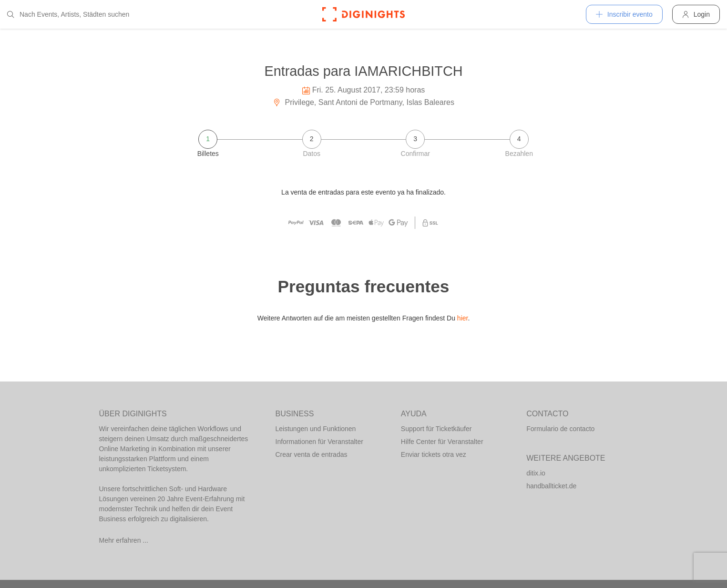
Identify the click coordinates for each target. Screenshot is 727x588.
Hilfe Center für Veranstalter (442, 442)
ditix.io (536, 473)
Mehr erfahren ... (124, 540)
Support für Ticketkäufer (436, 429)
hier (463, 318)
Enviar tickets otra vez (434, 454)
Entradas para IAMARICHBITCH (363, 71)
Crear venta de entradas (312, 454)
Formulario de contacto (560, 429)
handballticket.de (551, 486)
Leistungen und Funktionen (316, 429)
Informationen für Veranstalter (319, 442)
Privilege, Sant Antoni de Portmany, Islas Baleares (363, 102)
